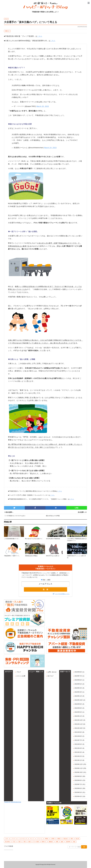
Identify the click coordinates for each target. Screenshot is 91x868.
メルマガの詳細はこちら (62, 594)
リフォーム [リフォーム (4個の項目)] (40, 839)
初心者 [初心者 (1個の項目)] (77, 839)
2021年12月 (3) (80, 720)
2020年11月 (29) (80, 768)
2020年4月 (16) (80, 796)
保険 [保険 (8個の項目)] (72, 839)
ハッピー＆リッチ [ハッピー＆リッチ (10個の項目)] (23, 839)
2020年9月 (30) (80, 776)
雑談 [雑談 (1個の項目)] (74, 842)
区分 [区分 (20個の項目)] (14, 842)
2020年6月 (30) (80, 788)
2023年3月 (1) (79, 692)
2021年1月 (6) (79, 760)
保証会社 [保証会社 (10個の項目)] (66, 839)
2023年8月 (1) (79, 672)
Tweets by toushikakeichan (13, 802)
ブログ (19, 672)
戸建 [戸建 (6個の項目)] (24, 842)
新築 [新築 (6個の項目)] (30, 842)
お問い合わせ (52, 672)
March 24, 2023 (50, 148)
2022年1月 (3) (79, 716)
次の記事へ (82, 512)
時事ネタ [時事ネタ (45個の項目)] (44, 842)
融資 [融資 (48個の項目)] (62, 842)
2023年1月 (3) (79, 696)
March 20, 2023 (43, 106)
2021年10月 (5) (80, 728)
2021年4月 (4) (79, 748)
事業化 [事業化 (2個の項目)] (47, 839)
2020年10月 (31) (80, 772)
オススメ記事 (21, 676)
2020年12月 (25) (80, 764)
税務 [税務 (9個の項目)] (57, 842)
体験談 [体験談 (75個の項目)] (59, 839)
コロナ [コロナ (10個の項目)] (7, 839)
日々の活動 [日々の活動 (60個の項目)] (36, 842)
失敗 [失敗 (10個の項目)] (19, 842)
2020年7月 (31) (80, 784)
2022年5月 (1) (79, 712)
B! (56, 508)
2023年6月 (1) (79, 680)
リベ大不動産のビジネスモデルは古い (15, 516)
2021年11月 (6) (80, 724)
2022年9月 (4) (79, 704)
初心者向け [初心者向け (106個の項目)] (8, 842)
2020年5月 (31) (80, 792)
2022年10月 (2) (80, 700)
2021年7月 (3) (79, 740)
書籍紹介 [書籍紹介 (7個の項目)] (51, 842)
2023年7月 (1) (79, 676)
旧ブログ (51, 676)
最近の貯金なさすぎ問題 (53, 516)
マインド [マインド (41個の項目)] (32, 839)
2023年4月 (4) (79, 688)
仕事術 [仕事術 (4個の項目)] (53, 839)
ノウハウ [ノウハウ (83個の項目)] (13, 839)
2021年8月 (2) (79, 736)
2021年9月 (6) (79, 732)
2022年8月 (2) (79, 708)
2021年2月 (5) (79, 756)
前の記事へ (9, 512)
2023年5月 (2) (79, 684)
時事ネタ (7, 31)
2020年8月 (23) (80, 780)
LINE (77, 508)
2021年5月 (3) (79, 744)
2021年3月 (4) (79, 752)
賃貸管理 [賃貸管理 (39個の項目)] (68, 842)
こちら (40, 36)
